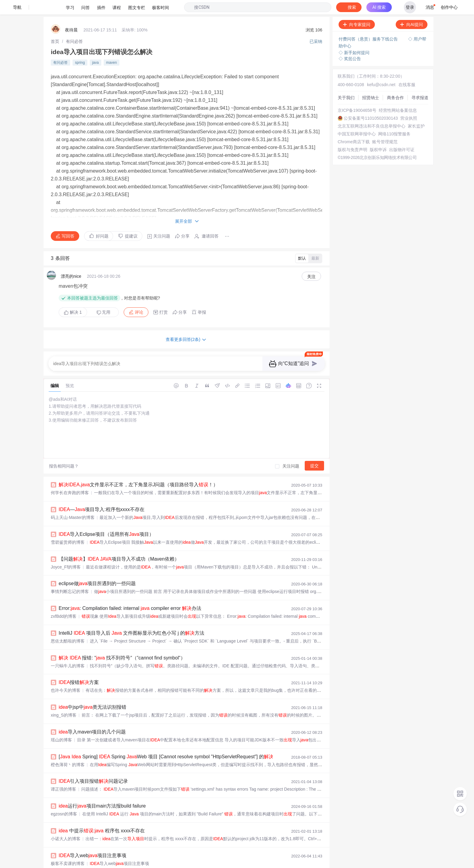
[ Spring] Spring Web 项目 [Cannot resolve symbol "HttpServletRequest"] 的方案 (171, 742)
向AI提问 (412, 10)
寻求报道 (420, 83)
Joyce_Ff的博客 (66, 552)
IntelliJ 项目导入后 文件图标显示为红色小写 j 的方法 (131, 619)
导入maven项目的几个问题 (92, 717)
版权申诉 (378, 135)
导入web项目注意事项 (93, 841)
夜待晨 (71, 15)
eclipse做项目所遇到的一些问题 (97, 569)
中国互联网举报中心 (357, 119)
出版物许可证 (402, 135)
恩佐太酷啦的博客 (68, 627)
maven (112, 48)
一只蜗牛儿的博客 (68, 651)
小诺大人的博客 (66, 824)
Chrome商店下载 (354, 127)
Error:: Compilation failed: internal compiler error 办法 (130, 594)
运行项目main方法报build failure (102, 791)
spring (80, 48)
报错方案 (79, 668)
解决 (73, 298)
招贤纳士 (371, 83)
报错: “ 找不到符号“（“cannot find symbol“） (122, 643)
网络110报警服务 (394, 119)
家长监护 (416, 112)
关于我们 (346, 83)
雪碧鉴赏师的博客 (68, 528)
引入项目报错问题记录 (93, 767)
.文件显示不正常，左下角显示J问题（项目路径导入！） (138, 470)
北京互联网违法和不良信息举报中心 (372, 112)
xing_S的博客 (64, 701)
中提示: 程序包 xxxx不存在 (102, 816)
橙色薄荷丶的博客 (68, 750)
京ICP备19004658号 (357, 96)
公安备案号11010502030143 (371, 104)
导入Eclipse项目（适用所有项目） (106, 520)
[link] (55, 27)
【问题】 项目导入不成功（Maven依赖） (119, 544)
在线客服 (407, 70)
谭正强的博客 (63, 775)
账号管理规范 (385, 127)
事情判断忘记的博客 (70, 577)
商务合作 (395, 83)
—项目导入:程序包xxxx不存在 (102, 495)
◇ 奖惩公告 (350, 44)
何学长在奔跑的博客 (70, 478)
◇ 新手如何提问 (354, 38)
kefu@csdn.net (381, 70)
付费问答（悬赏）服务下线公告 (369, 24)
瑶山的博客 (61, 725)
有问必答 (74, 27)
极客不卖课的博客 (68, 849)
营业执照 (409, 104)
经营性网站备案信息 (398, 96)
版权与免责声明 (352, 135)
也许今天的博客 (66, 676)
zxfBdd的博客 (64, 602)
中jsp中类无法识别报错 (93, 693)
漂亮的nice (71, 262)
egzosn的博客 (64, 799)
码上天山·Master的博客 (73, 503)
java (96, 48)
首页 (55, 27)
